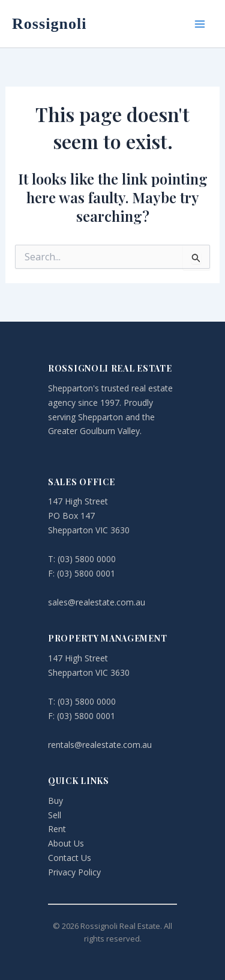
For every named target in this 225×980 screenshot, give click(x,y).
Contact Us (70, 858)
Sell (55, 815)
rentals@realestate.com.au (100, 745)
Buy (55, 801)
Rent (57, 829)
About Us (66, 843)
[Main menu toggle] (200, 24)
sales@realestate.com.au (97, 602)
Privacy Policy (74, 872)
